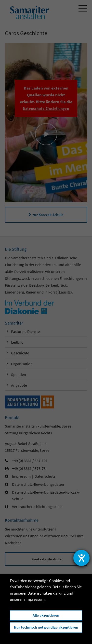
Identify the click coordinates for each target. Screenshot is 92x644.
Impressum (35, 599)
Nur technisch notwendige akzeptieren (46, 627)
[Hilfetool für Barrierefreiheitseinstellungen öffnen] (81, 558)
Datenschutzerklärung (47, 593)
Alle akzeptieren (46, 615)
